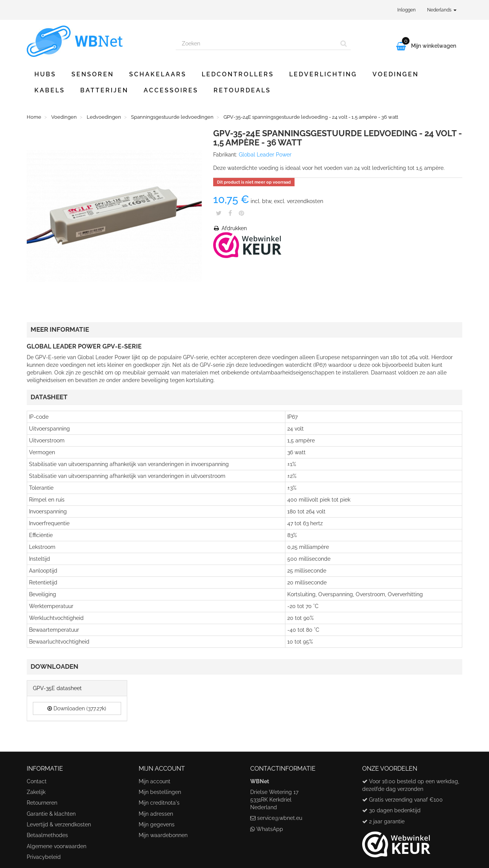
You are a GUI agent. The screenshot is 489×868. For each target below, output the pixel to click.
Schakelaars (158, 74)
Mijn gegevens (157, 824)
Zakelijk (36, 792)
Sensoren (93, 74)
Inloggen (406, 10)
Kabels (50, 90)
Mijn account (155, 781)
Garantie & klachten (51, 814)
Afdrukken (230, 228)
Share (230, 213)
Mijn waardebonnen (163, 835)
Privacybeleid (44, 857)
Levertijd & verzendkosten (59, 824)
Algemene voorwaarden (57, 846)
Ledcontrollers (238, 74)
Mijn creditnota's (159, 803)
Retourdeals (242, 90)
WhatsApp (270, 829)
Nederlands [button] (442, 10)
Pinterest (241, 213)
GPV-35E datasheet (57, 688)
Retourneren (42, 803)
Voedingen (396, 74)
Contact (37, 781)
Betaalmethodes (47, 835)
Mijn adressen (156, 814)
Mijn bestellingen (160, 792)
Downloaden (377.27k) (77, 708)
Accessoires (171, 90)
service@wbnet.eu (280, 818)
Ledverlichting (323, 74)
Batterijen (104, 90)
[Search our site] (256, 44)
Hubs (45, 74)
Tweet (219, 213)
